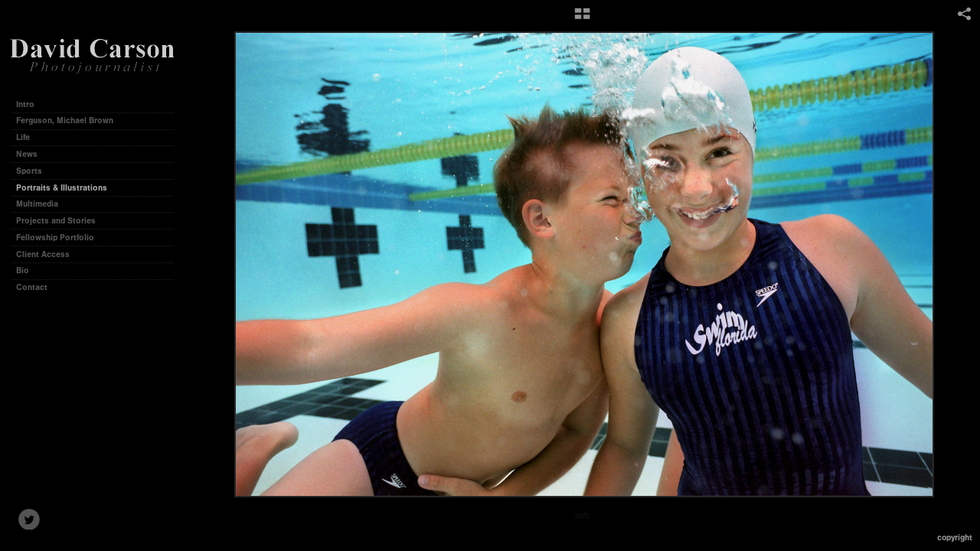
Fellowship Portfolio (55, 238)
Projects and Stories (61, 221)
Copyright (955, 538)
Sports (29, 171)
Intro (25, 104)
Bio (23, 271)
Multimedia (37, 204)
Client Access (43, 254)
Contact (32, 287)
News (27, 154)
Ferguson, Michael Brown (65, 121)
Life (23, 137)
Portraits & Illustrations (62, 188)
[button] (582, 19)
